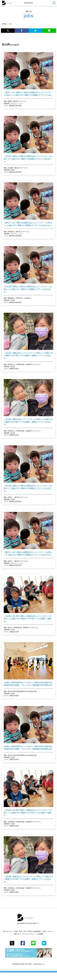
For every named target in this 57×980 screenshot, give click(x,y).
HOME (4, 24)
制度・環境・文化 (21, 931)
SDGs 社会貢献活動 (34, 931)
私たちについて (8, 931)
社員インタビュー (48, 931)
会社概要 (40, 934)
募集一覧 (17, 934)
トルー (43, 964)
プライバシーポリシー (29, 934)
